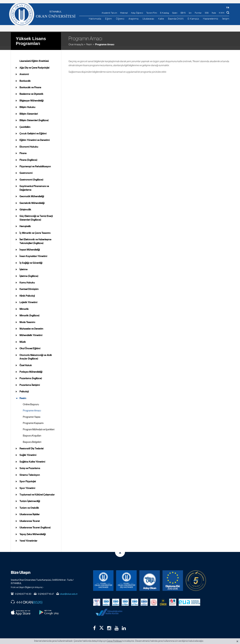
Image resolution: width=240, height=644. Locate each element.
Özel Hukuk (26, 361)
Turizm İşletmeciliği (30, 497)
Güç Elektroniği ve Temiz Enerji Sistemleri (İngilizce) (36, 214)
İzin (190, 13)
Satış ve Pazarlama (30, 464)
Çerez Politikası (114, 641)
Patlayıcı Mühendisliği (31, 368)
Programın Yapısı (32, 413)
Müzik (23, 338)
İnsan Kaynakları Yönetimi (33, 252)
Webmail (124, 13)
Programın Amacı (105, 40)
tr (228, 8)
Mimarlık (24, 305)
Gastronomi (26, 169)
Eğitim (108, 19)
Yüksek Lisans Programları (31, 37)
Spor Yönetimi (27, 484)
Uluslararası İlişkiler (30, 510)
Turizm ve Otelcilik (29, 504)
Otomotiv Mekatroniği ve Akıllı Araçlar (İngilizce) (36, 353)
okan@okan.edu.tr (69, 590)
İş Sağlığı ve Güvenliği (31, 259)
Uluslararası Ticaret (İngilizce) (35, 524)
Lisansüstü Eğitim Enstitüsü (34, 57)
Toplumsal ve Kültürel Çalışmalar (37, 491)
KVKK (222, 13)
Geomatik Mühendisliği (32, 192)
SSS (207, 13)
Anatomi (24, 70)
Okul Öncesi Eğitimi (30, 344)
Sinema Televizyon (30, 471)
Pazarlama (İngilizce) (31, 374)
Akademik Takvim (109, 13)
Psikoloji (24, 388)
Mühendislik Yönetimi (31, 331)
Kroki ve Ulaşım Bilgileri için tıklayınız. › (27, 583)
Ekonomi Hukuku (29, 143)
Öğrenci (120, 19)
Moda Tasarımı (27, 318)
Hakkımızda (95, 19)
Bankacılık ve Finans (30, 83)
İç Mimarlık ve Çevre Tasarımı (35, 229)
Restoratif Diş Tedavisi (31, 444)
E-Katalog (165, 13)
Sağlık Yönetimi (28, 451)
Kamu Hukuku (27, 279)
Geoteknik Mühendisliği (32, 199)
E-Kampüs (193, 19)
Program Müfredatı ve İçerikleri (39, 425)
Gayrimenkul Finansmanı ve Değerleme (34, 184)
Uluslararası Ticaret (30, 517)
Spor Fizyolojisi (28, 477)
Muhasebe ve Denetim (31, 325)
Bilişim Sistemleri (29, 110)
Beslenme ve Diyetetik (31, 90)
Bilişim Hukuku (27, 103)
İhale (214, 13)
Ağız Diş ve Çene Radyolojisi (34, 63)
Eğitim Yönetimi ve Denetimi (35, 136)
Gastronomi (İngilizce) (31, 176)
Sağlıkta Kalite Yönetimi (32, 458)
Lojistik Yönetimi (28, 298)
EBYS (183, 13)
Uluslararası (148, 19)
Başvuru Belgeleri (32, 438)
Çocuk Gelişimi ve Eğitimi (33, 130)
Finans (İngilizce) (28, 156)
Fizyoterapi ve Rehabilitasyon (35, 162)
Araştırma (133, 19)
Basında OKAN (176, 19)
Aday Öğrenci (137, 13)
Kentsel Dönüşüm (29, 285)
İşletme (23, 265)
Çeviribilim (25, 123)
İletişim (226, 19)
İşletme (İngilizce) (29, 272)
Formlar (198, 13)
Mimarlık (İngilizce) (29, 311)
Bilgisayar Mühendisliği (31, 97)
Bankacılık (25, 77)
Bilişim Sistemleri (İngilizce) (34, 116)
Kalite (161, 19)
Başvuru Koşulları (32, 432)
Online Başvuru (31, 400)
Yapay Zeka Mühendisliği (33, 530)
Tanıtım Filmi (152, 13)
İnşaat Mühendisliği (30, 246)
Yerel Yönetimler (28, 537)
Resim (89, 40)
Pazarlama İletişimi (30, 381)
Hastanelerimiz (210, 19)
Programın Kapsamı (33, 419)
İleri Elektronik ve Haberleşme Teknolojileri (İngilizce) (35, 237)
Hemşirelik (25, 222)
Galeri (175, 13)
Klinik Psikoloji (27, 292)
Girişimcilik (25, 206)
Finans (23, 149)
